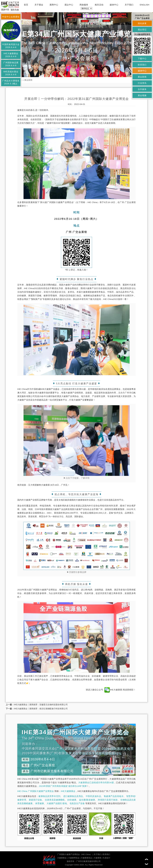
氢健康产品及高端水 (114, 796)
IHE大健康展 (113, 690)
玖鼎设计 (107, 858)
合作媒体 (142, 89)
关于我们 (129, 5)
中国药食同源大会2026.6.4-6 (11, 46)
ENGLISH (144, 5)
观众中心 (69, 5)
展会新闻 (28, 80)
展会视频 (142, 95)
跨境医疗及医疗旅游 (108, 800)
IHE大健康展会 (68, 791)
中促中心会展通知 (11, 17)
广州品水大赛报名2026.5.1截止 (11, 82)
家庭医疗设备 (35, 800)
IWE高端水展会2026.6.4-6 (11, 73)
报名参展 (142, 23)
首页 (26, 5)
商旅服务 (84, 5)
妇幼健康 (72, 800)
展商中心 (54, 5)
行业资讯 (142, 83)
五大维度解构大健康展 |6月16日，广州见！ (49, 485)
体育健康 (40, 803)
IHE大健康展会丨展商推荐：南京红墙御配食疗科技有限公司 (41, 709)
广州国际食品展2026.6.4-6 (11, 64)
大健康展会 (62, 858)
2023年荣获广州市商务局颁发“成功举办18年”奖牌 (63, 786)
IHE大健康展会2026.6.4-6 (11, 55)
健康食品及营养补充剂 (49, 796)
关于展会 (39, 5)
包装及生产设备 (77, 803)
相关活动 (99, 5)
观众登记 (142, 30)
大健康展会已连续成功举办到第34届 (96, 782)
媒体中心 (114, 5)
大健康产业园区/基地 (57, 803)
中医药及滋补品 (93, 796)
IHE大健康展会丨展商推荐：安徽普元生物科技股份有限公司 (41, 705)
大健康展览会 (86, 858)
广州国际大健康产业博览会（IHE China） (75, 854)
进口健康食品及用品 (73, 796)
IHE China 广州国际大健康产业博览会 (36, 791)
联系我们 (106, 854)
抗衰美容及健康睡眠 (55, 800)
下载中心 (142, 59)
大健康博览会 (74, 858)
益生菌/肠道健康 (87, 800)
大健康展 (97, 858)
